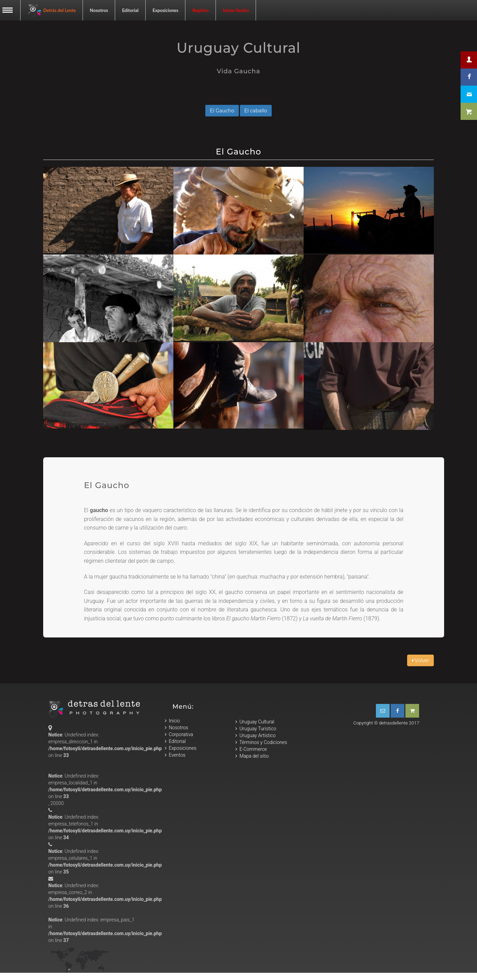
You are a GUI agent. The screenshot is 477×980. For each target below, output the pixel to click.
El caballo (256, 111)
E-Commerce (251, 749)
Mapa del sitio (252, 756)
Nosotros (99, 10)
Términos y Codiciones (261, 743)
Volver (420, 660)
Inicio (172, 721)
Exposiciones (165, 10)
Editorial (130, 10)
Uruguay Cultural (255, 722)
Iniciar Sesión (236, 10)
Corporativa (179, 734)
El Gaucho (222, 111)
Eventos (175, 755)
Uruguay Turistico (256, 729)
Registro (200, 10)
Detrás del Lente (52, 11)
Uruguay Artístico (255, 736)
